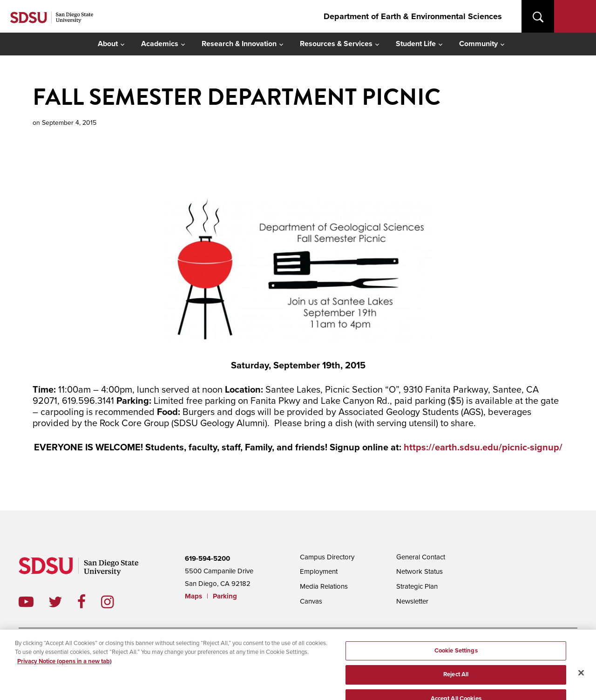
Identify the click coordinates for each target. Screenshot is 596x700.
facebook (89, 602)
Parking (225, 596)
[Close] (581, 679)
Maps (193, 596)
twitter (63, 602)
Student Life (416, 44)
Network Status (420, 571)
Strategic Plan (417, 586)
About (108, 44)
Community (478, 44)
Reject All (456, 681)
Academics (160, 44)
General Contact (421, 557)
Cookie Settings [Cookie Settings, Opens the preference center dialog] (456, 657)
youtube (26, 602)
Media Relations (324, 586)
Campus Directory (327, 557)
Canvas (311, 601)
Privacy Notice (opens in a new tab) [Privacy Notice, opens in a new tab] (64, 668)
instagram (115, 602)
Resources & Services (336, 44)
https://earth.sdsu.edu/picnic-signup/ (483, 448)
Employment (319, 571)
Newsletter (412, 601)
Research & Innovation (239, 44)
